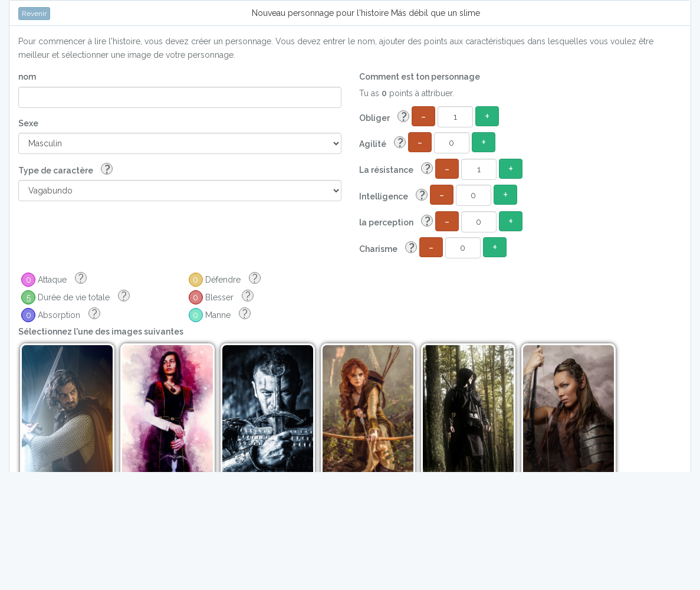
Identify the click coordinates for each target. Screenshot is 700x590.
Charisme (388, 248)
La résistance (396, 169)
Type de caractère (65, 170)
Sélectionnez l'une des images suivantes (101, 332)
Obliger (384, 117)
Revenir (34, 14)
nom (27, 77)
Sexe (28, 123)
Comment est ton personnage (420, 77)
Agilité (382, 143)
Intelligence (393, 196)
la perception (396, 222)
